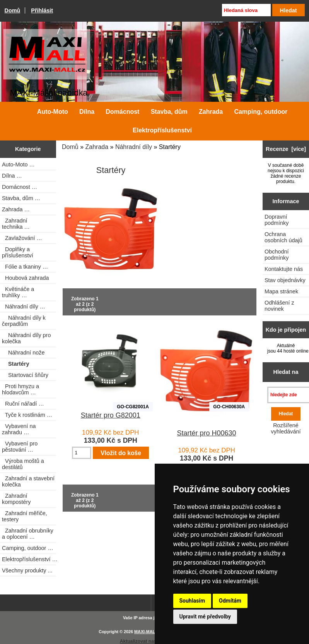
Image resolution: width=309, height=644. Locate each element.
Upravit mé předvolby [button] (205, 617)
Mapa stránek (281, 291)
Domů (13, 10)
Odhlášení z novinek (279, 306)
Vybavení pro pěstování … (20, 447)
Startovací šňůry (25, 375)
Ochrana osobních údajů (283, 237)
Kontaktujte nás (284, 269)
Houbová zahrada (26, 278)
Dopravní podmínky (277, 220)
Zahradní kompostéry (16, 499)
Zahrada (97, 147)
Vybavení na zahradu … (19, 429)
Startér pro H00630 (207, 433)
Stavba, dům (169, 112)
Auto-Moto (53, 112)
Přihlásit (42, 10)
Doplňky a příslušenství (18, 252)
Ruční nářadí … (23, 404)
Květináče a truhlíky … (18, 292)
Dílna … (12, 176)
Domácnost (122, 112)
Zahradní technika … (16, 224)
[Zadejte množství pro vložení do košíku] (82, 453)
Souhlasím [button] (192, 601)
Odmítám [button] (230, 601)
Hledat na (286, 372)
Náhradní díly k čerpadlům (24, 321)
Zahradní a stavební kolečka (28, 481)
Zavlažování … (22, 238)
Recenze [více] (286, 149)
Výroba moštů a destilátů (23, 464)
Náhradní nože (23, 353)
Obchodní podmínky (277, 255)
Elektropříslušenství (162, 130)
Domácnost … (20, 187)
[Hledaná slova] (246, 10)
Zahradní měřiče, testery (25, 516)
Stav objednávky (285, 280)
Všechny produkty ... (27, 570)
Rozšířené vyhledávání (286, 428)
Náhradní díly (134, 147)
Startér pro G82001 (111, 415)
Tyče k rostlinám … (27, 415)
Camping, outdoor (261, 112)
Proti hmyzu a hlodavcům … (20, 389)
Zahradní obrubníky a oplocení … (28, 534)
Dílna (87, 112)
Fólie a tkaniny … (25, 267)
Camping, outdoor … (28, 548)
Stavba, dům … (21, 198)
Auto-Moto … (18, 164)
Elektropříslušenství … (29, 559)
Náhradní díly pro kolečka (26, 338)
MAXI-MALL (146, 632)
